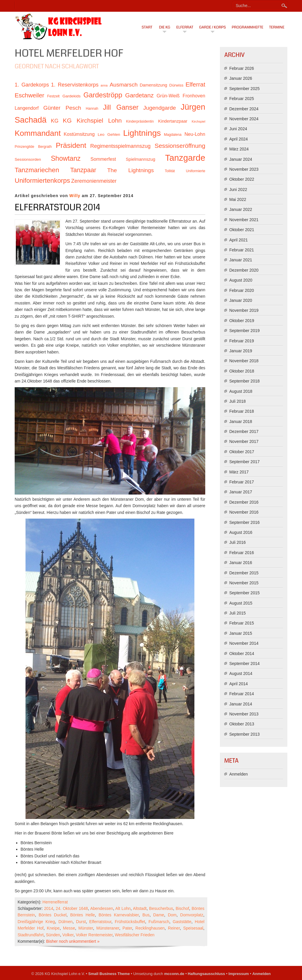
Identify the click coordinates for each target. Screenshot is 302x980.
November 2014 (244, 643)
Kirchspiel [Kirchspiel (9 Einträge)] (198, 121)
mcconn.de (174, 974)
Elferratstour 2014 (57, 207)
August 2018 (241, 391)
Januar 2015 (241, 633)
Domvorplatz (192, 915)
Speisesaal (193, 928)
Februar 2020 (242, 290)
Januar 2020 (241, 300)
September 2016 (245, 522)
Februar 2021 (242, 250)
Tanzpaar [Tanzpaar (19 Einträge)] (83, 170)
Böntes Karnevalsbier (119, 915)
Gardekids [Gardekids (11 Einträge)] (72, 96)
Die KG (164, 27)
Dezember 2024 (244, 109)
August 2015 (241, 603)
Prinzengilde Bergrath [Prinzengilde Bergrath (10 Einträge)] (33, 147)
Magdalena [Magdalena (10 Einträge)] (173, 135)
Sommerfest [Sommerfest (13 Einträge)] (103, 159)
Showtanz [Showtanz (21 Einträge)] (66, 158)
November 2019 (244, 310)
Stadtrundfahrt (31, 935)
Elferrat (185, 27)
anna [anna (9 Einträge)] (104, 85)
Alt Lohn (123, 908)
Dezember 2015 (244, 573)
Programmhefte (247, 27)
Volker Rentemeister (94, 935)
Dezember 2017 (244, 431)
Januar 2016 (241, 563)
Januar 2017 (241, 492)
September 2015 (245, 593)
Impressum (239, 974)
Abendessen (102, 908)
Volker (68, 935)
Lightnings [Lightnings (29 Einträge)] (142, 133)
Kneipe (53, 928)
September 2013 (245, 734)
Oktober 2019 (242, 321)
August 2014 (241, 673)
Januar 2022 (241, 209)
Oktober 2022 (242, 179)
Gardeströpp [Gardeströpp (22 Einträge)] (103, 95)
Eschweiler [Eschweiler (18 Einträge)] (29, 95)
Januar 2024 (241, 159)
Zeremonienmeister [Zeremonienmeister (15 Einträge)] (94, 181)
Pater (127, 928)
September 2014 (245, 664)
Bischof (182, 908)
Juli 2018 (237, 401)
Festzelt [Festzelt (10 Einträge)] (53, 96)
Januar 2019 (241, 351)
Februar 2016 (242, 553)
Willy (75, 196)
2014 (49, 908)
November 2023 (244, 169)
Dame (159, 915)
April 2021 (239, 240)
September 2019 (245, 331)
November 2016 (244, 512)
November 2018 (244, 361)
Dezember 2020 (244, 270)
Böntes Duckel (53, 915)
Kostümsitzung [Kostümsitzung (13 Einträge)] (79, 134)
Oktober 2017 (242, 452)
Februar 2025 (242, 99)
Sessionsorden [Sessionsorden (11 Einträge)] (28, 159)
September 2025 (245, 89)
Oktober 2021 (242, 230)
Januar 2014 (241, 704)
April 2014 (239, 684)
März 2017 (239, 472)
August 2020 (241, 280)
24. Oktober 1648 (72, 908)
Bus (146, 915)
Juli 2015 (237, 613)
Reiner (174, 928)
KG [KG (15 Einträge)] (55, 121)
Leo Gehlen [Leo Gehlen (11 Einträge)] (109, 134)
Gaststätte (182, 922)
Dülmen (65, 922)
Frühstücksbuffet (130, 922)
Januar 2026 (241, 78)
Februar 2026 (242, 68)
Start (147, 27)
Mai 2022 (238, 199)
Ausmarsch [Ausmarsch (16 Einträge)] (124, 85)
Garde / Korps (212, 27)
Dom (172, 915)
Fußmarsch (159, 922)
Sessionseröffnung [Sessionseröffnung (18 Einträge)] (180, 146)
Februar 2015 (242, 623)
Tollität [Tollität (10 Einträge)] (170, 171)
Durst (81, 922)
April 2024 (239, 139)
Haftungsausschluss (206, 974)
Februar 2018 (242, 411)
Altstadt (140, 908)
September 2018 (245, 381)
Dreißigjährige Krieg (36, 922)
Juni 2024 (238, 129)
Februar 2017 (242, 482)
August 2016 (241, 532)
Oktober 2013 (242, 724)
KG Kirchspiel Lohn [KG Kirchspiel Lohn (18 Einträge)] (92, 120)
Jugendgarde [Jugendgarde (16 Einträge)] (159, 108)
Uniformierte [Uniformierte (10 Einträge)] (196, 171)
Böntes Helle (82, 915)
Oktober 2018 (242, 371)
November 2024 (244, 119)
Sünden (53, 935)
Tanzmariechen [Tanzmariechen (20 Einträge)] (37, 170)
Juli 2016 (237, 542)
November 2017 (244, 441)
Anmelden (239, 774)
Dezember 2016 (244, 502)
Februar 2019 (242, 341)
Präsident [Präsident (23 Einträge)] (71, 145)
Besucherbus (161, 908)
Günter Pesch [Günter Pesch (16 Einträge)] (62, 108)
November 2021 (244, 220)
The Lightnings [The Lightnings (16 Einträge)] (131, 170)
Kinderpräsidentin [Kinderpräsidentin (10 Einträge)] (140, 121)
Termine (277, 27)
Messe (69, 928)
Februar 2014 (242, 694)
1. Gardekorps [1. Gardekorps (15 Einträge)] (32, 85)
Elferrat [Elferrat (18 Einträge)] (195, 84)
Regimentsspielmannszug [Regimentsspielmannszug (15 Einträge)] (121, 146)
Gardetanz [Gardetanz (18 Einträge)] (140, 95)
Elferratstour (100, 922)
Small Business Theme (109, 974)
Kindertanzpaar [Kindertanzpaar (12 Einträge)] (173, 121)
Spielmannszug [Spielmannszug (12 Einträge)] (140, 159)
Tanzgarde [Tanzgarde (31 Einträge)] (185, 158)
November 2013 (244, 714)
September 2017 (245, 462)
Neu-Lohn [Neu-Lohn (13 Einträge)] (195, 134)
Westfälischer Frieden (135, 935)
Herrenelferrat (55, 902)
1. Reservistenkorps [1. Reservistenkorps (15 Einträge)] (75, 85)
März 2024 (239, 149)
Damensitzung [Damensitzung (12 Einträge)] (153, 85)
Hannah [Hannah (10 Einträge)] (92, 109)
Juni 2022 (238, 189)
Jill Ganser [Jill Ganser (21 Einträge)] (121, 107)
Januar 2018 (241, 422)
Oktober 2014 (242, 654)
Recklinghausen (150, 928)
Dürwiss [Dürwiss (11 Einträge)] (176, 85)
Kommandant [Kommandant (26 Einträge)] (38, 133)
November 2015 (244, 583)
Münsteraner (108, 928)
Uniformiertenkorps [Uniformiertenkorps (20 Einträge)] (42, 181)
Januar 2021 (241, 260)
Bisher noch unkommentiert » (73, 941)
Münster (86, 928)
